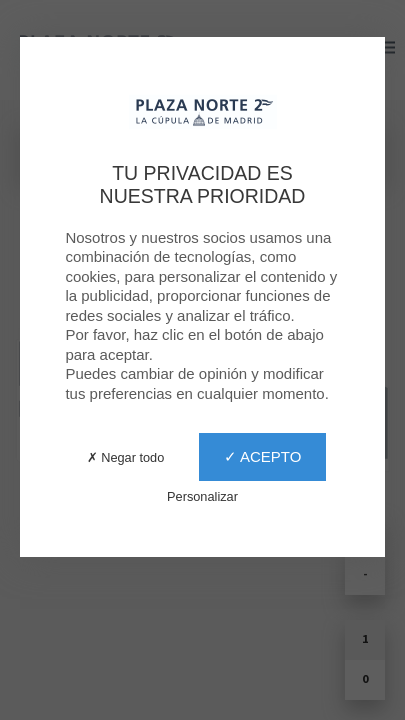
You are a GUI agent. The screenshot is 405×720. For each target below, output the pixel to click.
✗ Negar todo (126, 457)
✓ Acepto (263, 456)
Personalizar (202, 496)
